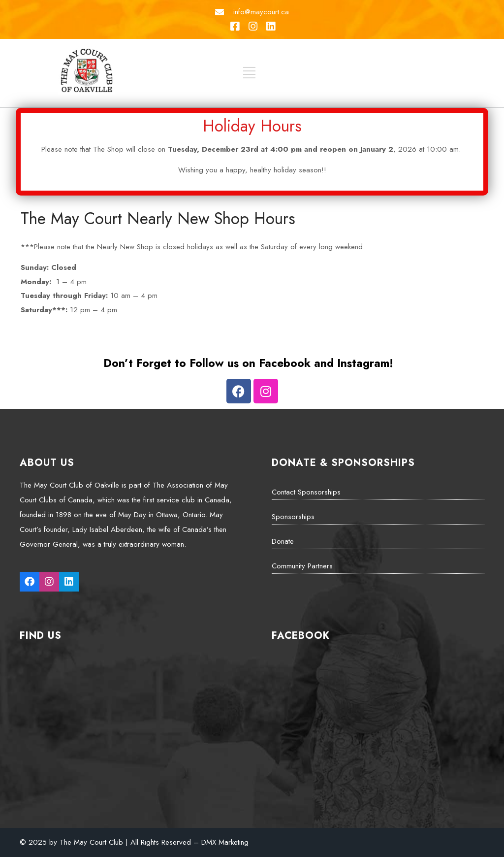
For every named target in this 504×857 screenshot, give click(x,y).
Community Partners (302, 566)
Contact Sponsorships (306, 492)
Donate (283, 541)
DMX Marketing (225, 842)
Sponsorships (293, 517)
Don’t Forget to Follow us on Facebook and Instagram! (248, 363)
